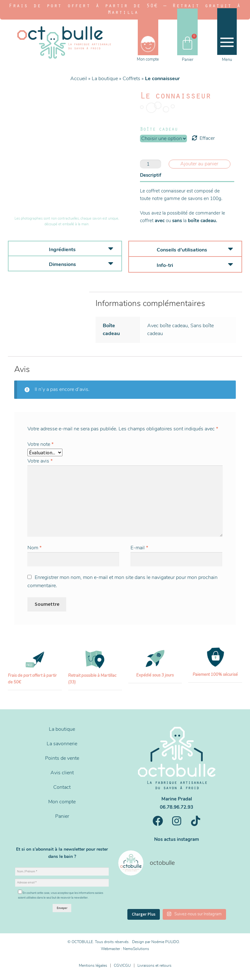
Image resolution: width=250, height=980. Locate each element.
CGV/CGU (122, 965)
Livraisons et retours (154, 965)
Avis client (62, 773)
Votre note (41, 444)
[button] (65, 249)
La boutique (105, 79)
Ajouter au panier (199, 164)
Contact (62, 787)
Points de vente (62, 758)
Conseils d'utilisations (182, 250)
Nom (35, 548)
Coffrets (131, 79)
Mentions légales (93, 965)
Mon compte (62, 802)
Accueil (79, 79)
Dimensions (62, 264)
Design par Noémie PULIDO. (156, 942)
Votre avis (40, 461)
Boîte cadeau (159, 130)
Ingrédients (62, 250)
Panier (62, 816)
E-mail (139, 548)
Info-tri (165, 265)
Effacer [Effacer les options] (207, 138)
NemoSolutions (136, 949)
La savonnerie (62, 744)
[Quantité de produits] (151, 164)
